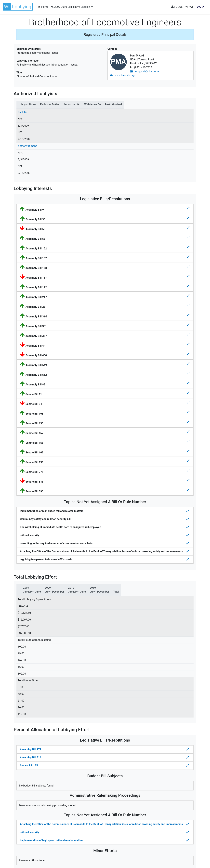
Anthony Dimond (27, 146)
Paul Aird (23, 112)
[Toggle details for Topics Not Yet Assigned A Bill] (188, 511)
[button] (18, 7)
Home (43, 7)
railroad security (30, 832)
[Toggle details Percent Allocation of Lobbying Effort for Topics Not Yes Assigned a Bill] (188, 824)
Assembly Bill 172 (31, 749)
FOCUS (177, 7)
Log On (201, 7)
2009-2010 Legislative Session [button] (71, 7)
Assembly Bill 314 (31, 757)
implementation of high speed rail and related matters (52, 840)
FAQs (189, 7)
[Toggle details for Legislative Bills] (188, 208)
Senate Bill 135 (29, 766)
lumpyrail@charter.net (145, 71)
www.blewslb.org (122, 75)
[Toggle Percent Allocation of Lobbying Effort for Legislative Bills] (188, 749)
